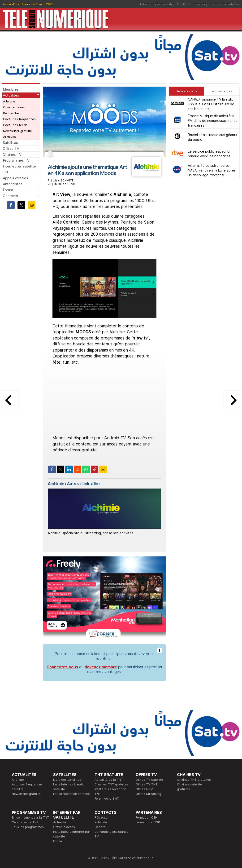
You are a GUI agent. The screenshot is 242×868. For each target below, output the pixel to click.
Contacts (10, 196)
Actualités (11, 95)
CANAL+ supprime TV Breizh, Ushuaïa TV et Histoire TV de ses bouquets (211, 104)
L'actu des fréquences (19, 119)
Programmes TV (16, 160)
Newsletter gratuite (17, 131)
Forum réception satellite (71, 794)
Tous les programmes (28, 827)
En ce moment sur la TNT (30, 817)
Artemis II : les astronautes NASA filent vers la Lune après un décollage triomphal (212, 170)
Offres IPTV (144, 789)
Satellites (10, 143)
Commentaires (14, 107)
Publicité (101, 822)
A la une (9, 101)
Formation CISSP (148, 822)
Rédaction (102, 817)
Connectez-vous (62, 667)
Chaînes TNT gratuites (111, 784)
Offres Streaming (148, 794)
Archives (9, 137)
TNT (178, 4)
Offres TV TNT (147, 784)
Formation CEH (147, 817)
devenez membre (101, 667)
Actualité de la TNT (109, 780)
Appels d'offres (15, 178)
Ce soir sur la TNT (25, 822)
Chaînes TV (12, 154)
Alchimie (56, 484)
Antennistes (13, 184)
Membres (11, 89)
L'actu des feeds (15, 125)
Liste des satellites (67, 780)
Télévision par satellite (156, 4)
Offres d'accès (64, 827)
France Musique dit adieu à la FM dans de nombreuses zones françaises (213, 121)
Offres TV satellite (149, 780)
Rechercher (12, 113)
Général (100, 827)
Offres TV (11, 148)
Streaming (199, 4)
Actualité (60, 822)
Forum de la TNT (107, 798)
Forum (8, 190)
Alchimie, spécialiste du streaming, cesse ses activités (91, 533)
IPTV (186, 4)
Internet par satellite (224, 4)
